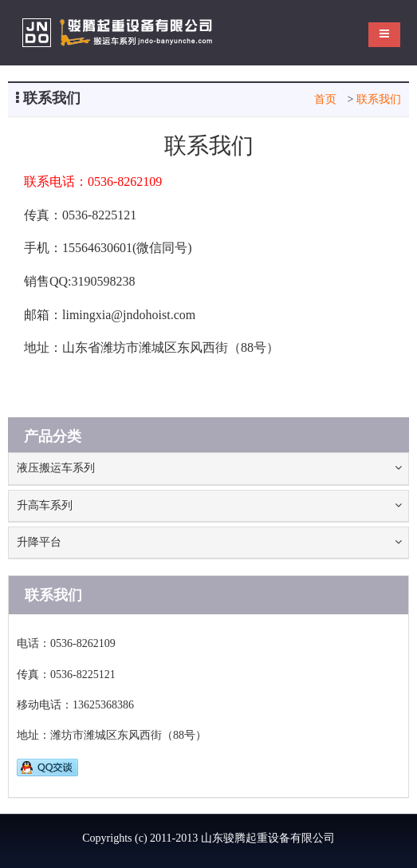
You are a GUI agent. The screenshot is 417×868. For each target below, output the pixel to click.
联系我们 (379, 99)
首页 (325, 99)
